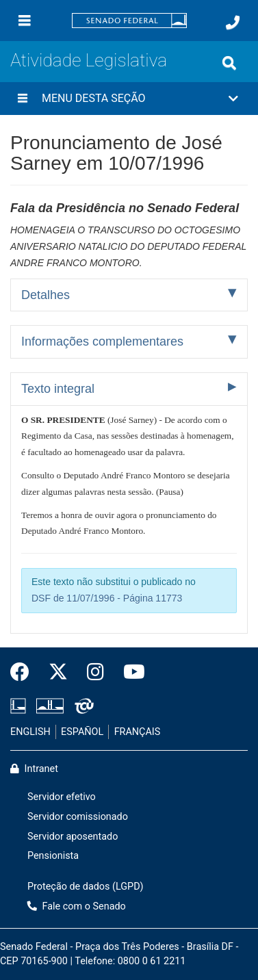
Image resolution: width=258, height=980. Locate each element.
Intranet (34, 769)
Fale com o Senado (77, 906)
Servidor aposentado (73, 837)
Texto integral (58, 389)
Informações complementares (102, 341)
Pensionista (53, 856)
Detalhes (46, 295)
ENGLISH (30, 732)
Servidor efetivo (62, 797)
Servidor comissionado (78, 817)
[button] (129, 99)
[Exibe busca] (229, 63)
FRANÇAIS (138, 732)
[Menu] (25, 21)
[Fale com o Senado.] (233, 23)
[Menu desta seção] (23, 99)
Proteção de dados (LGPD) (86, 887)
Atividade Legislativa (89, 60)
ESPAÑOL (82, 732)
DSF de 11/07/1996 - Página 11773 (107, 598)
